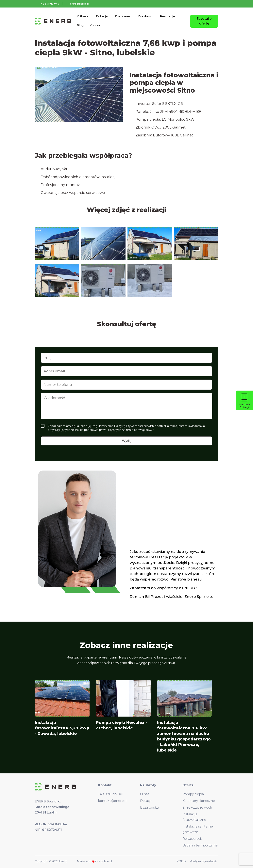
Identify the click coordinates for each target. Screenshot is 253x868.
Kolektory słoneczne (199, 801)
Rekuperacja (193, 839)
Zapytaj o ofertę (204, 21)
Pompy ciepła (193, 794)
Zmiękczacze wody (198, 807)
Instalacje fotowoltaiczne (194, 817)
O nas (145, 794)
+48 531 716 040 (49, 4)
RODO (181, 861)
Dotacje (102, 16)
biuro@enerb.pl (80, 4)
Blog (80, 25)
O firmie (83, 16)
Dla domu (145, 16)
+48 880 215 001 (111, 794)
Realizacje (168, 16)
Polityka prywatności (204, 861)
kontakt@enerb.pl (113, 801)
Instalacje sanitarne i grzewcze (198, 829)
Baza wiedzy (150, 807)
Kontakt (96, 25)
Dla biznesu (124, 16)
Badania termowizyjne (200, 845)
